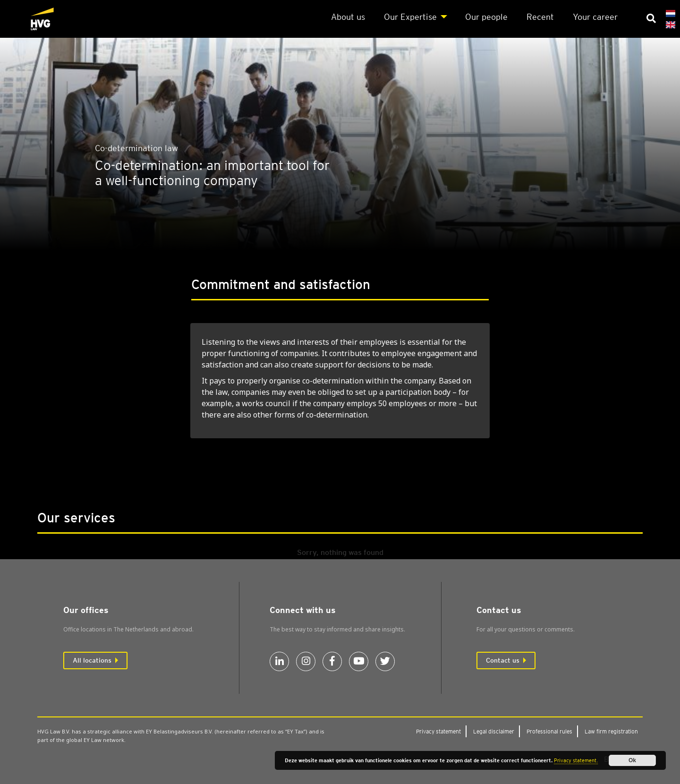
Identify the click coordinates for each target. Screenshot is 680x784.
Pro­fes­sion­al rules (549, 731)
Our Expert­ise (410, 17)
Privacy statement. (576, 760)
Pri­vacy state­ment (438, 731)
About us (348, 17)
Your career (595, 17)
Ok (632, 760)
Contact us (503, 660)
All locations (92, 660)
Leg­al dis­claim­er (494, 731)
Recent (540, 17)
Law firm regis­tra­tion (611, 731)
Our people (486, 17)
